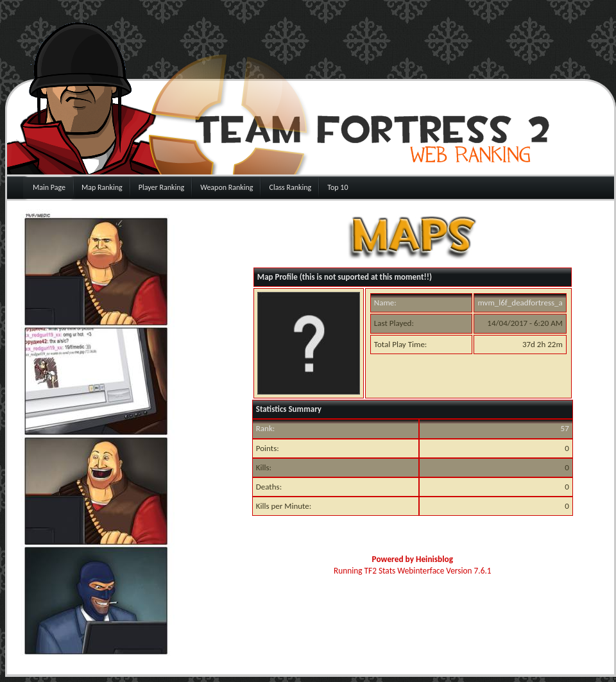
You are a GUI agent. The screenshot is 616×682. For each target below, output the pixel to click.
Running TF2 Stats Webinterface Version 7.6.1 (413, 571)
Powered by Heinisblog (413, 559)
